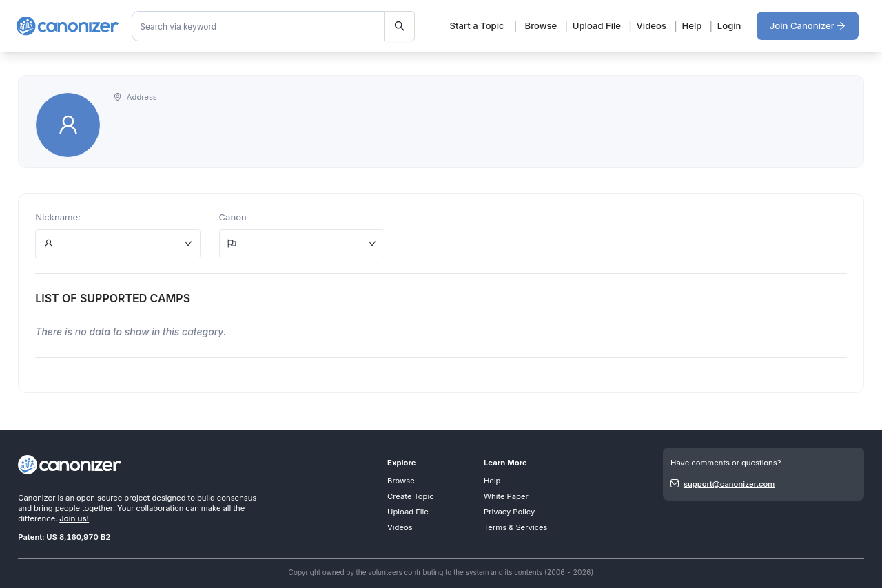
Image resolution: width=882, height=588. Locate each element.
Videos (652, 25)
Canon (233, 217)
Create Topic (411, 496)
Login (729, 25)
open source (99, 498)
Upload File (597, 25)
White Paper (506, 496)
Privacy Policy (509, 512)
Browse (541, 25)
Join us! (74, 518)
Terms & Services (516, 527)
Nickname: (58, 217)
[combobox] (274, 26)
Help (691, 25)
